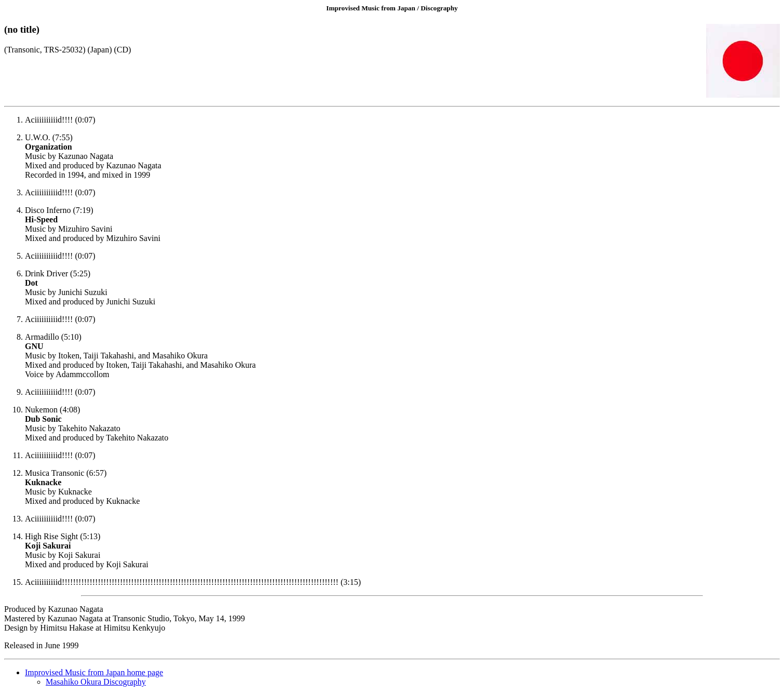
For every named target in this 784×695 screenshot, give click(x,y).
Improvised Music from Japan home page (94, 672)
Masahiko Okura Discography (96, 682)
